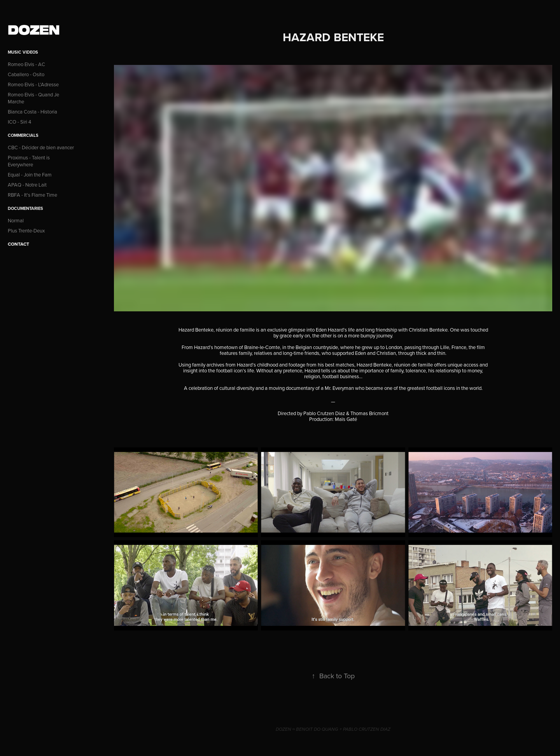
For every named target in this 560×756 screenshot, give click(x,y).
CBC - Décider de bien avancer (41, 147)
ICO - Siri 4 (19, 122)
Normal (16, 220)
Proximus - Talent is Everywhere (29, 161)
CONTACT (18, 244)
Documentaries (25, 208)
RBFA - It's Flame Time (32, 195)
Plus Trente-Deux (26, 230)
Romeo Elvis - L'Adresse (33, 84)
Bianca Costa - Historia (32, 112)
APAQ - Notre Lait (27, 185)
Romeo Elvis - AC (26, 64)
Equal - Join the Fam (30, 175)
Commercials (23, 135)
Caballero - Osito (26, 74)
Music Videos (23, 52)
